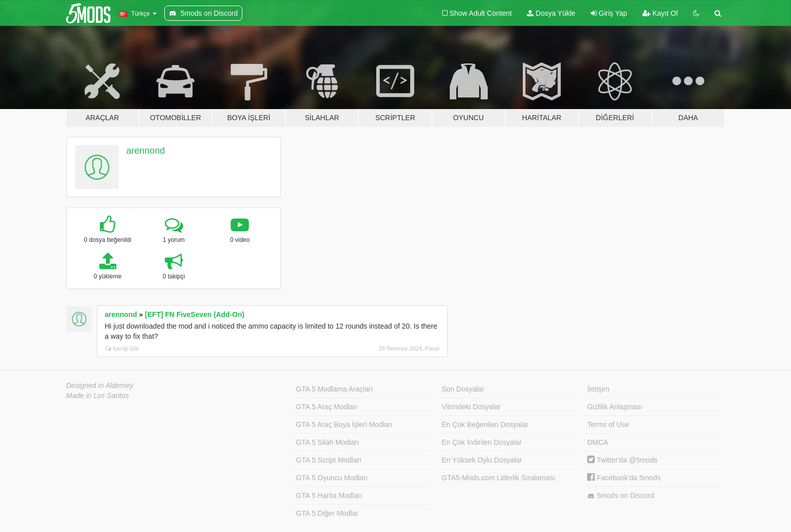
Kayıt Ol (660, 13)
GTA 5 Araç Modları (327, 407)
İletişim (598, 389)
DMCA (598, 442)
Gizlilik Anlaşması (615, 407)
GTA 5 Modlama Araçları (334, 389)
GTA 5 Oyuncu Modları (332, 478)
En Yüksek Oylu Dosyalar (482, 460)
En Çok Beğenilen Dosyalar (485, 424)
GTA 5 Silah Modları (328, 442)
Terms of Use (608, 424)
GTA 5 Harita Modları (329, 495)
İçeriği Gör (122, 348)
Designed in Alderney (100, 385)
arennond (146, 151)
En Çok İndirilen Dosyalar (482, 442)
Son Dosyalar (463, 389)
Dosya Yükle (551, 13)
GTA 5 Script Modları (329, 460)
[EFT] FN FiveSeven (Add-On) (195, 314)
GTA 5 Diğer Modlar (327, 513)
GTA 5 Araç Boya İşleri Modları (344, 424)
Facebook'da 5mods (624, 478)
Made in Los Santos (98, 396)
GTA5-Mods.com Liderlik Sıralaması (498, 478)
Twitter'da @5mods (622, 460)
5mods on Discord (621, 496)
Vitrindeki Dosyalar (471, 407)
